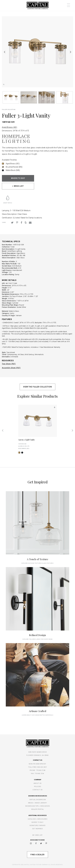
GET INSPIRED (37, 829)
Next (70, 52)
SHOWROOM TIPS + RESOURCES (38, 806)
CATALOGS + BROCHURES (38, 819)
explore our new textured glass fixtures (37, 563)
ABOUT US (37, 783)
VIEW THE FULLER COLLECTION (37, 387)
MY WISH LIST (37, 835)
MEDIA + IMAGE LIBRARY (38, 803)
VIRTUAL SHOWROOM (38, 800)
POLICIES (38, 786)
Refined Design (37, 635)
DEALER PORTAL (38, 809)
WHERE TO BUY (18, 178)
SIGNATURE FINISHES (37, 825)
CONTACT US (37, 790)
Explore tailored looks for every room (37, 639)
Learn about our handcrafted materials (38, 715)
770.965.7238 (41, 770)
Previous (5, 52)
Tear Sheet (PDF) (9, 364)
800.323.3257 (42, 767)
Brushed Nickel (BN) (14, 167)
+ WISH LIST (18, 186)
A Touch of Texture (38, 559)
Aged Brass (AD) (10, 127)
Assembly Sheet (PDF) (11, 368)
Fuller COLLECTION (9, 109)
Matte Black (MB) (13, 170)
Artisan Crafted (37, 711)
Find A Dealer (37, 855)
